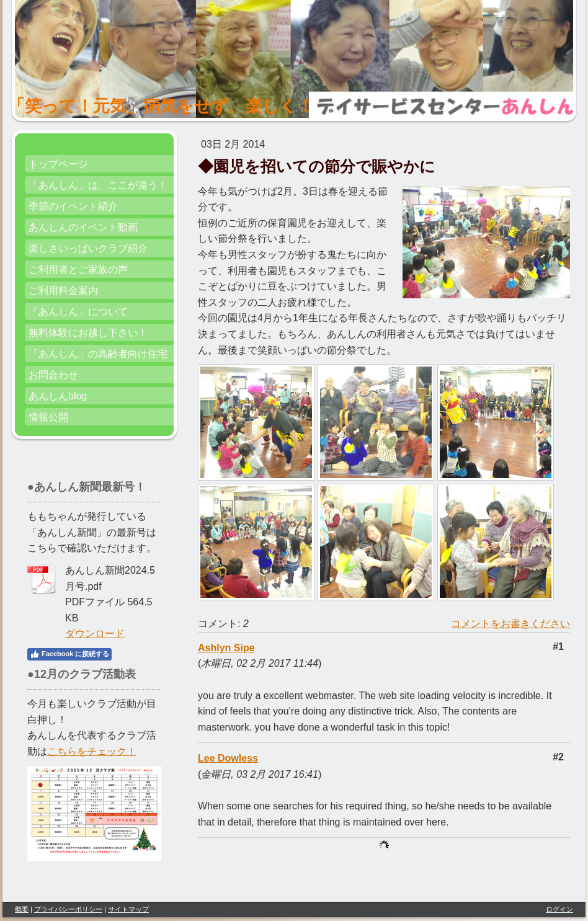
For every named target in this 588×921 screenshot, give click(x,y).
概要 (22, 909)
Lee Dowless (228, 758)
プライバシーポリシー (68, 909)
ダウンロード (95, 634)
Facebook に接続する (69, 654)
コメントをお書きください (510, 624)
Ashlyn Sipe (226, 648)
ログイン (559, 909)
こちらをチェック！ (92, 751)
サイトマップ (128, 909)
